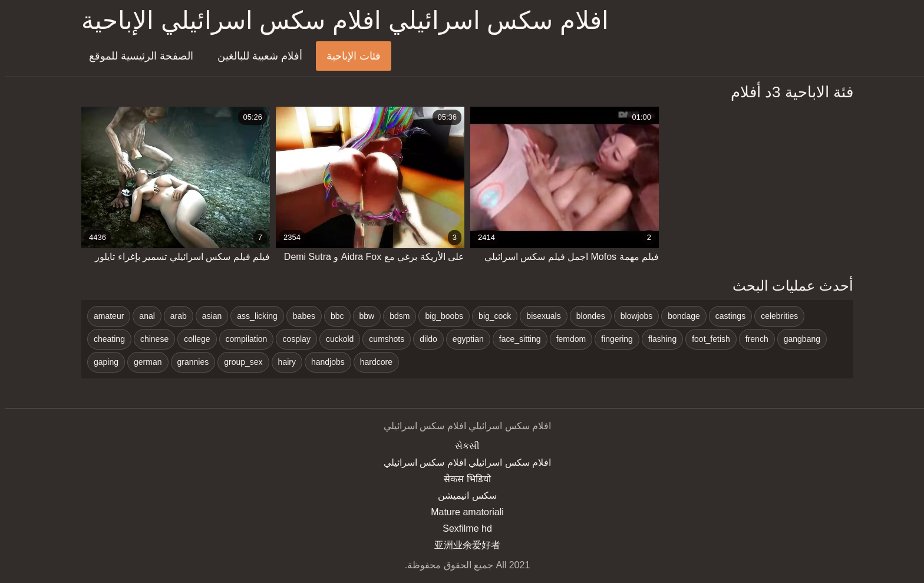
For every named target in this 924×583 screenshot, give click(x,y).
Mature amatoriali (462, 512)
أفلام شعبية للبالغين (255, 56)
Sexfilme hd (462, 528)
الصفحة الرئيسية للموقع (136, 56)
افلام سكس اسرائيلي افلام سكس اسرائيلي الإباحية (340, 20)
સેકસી (462, 446)
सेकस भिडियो (462, 479)
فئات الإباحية (348, 56)
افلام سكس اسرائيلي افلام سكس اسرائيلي (462, 462)
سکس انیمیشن (462, 495)
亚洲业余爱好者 (462, 545)
